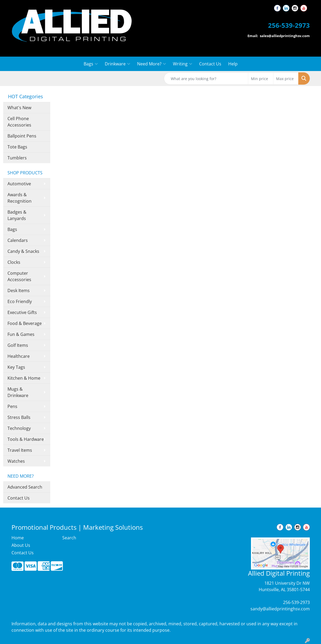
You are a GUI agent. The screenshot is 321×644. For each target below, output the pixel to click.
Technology (19, 428)
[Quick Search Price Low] (261, 78)
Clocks (14, 262)
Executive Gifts (22, 312)
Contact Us (210, 64)
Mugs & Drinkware (18, 392)
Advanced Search (25, 487)
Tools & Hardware (26, 439)
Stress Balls (19, 417)
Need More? (152, 64)
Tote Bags (17, 147)
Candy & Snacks (23, 251)
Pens (12, 406)
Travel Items (20, 450)
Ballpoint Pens (22, 136)
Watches (16, 461)
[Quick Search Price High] (286, 78)
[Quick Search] (206, 78)
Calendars (18, 240)
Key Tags (16, 367)
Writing (183, 64)
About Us (21, 545)
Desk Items (19, 290)
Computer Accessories (19, 276)
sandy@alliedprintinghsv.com (280, 609)
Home (18, 538)
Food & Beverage (25, 323)
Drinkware (117, 64)
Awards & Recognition (20, 198)
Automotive (19, 184)
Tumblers (17, 158)
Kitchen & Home (24, 378)
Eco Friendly (20, 301)
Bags (91, 64)
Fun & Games (21, 334)
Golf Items (18, 345)
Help (233, 64)
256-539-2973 (296, 602)
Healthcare (19, 356)
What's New (19, 108)
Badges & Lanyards (17, 215)
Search (69, 538)
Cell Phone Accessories (19, 122)
